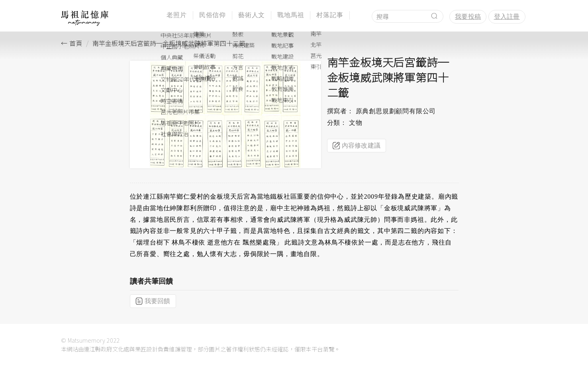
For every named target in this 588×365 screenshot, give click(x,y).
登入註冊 (507, 17)
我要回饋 (153, 301)
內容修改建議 (357, 146)
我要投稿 (468, 17)
